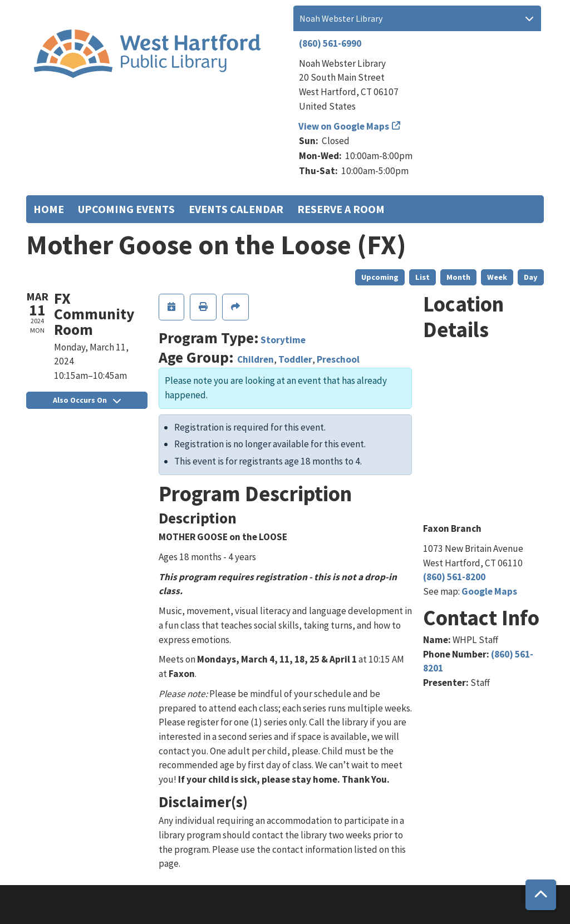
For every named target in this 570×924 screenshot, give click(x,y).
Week (497, 277)
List (422, 277)
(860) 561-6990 (330, 43)
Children (255, 359)
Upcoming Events (126, 209)
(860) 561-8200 (454, 577)
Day (531, 277)
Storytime (283, 340)
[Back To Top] (541, 895)
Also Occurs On (87, 400)
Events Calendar (236, 209)
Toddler (295, 359)
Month (458, 277)
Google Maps (489, 591)
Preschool (338, 359)
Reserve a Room (341, 209)
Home (49, 209)
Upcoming (380, 277)
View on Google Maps (344, 126)
